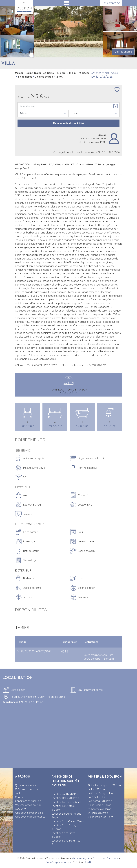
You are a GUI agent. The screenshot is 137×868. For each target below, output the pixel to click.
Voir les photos (123, 52)
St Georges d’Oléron (100, 809)
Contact (20, 797)
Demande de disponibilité (68, 123)
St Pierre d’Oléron (98, 813)
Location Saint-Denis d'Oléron (68, 821)
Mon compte (109, 3)
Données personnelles (58, 862)
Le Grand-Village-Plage (101, 793)
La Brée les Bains (98, 797)
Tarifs (18, 793)
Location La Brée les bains (66, 802)
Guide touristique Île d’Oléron (104, 785)
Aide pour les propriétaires (30, 817)
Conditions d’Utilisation (28, 801)
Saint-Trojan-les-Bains (101, 817)
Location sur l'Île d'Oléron (66, 794)
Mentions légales (81, 858)
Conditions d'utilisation (106, 858)
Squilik (88, 862)
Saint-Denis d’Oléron (100, 805)
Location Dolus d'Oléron (65, 798)
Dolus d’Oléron (96, 789)
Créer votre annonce (27, 789)
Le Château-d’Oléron (100, 801)
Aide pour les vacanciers (29, 813)
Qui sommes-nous (25, 785)
